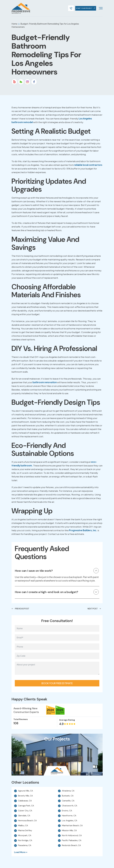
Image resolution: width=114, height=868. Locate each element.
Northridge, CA (25, 840)
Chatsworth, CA (70, 806)
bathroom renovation (45, 382)
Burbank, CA (68, 796)
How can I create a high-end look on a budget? (46, 592)
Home (15, 24)
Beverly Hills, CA (25, 796)
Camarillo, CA (68, 801)
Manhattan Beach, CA (72, 826)
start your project (86, 8)
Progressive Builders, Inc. (83, 530)
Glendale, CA (24, 816)
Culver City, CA (25, 811)
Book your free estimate (57, 683)
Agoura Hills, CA (26, 791)
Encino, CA (67, 811)
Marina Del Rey (25, 831)
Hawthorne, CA (69, 816)
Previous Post (20, 609)
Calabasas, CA (25, 801)
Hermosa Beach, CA (27, 821)
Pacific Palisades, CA (72, 840)
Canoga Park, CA (26, 806)
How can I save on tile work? (34, 571)
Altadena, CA (68, 791)
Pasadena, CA (25, 845)
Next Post (94, 609)
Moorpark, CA (25, 835)
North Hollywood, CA (72, 835)
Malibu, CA (23, 826)
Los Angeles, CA (70, 821)
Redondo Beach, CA (71, 845)
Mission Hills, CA (69, 831)
